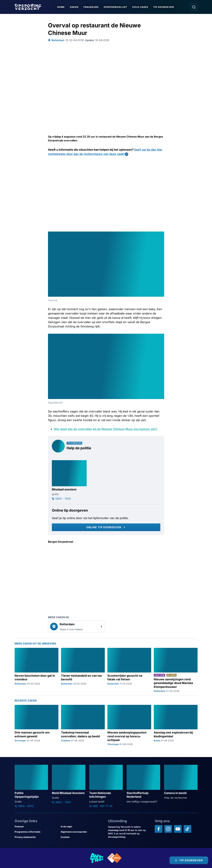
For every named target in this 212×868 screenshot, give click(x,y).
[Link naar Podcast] (36, 826)
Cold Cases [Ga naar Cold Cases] (141, 7)
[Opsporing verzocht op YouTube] (178, 829)
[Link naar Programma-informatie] (36, 832)
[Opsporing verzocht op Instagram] (168, 829)
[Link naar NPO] (115, 858)
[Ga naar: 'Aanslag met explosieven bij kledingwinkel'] (176, 725)
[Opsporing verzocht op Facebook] (159, 829)
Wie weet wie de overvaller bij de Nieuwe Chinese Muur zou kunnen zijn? (106, 429)
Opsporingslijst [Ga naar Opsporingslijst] (116, 7)
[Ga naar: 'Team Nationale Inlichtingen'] (106, 786)
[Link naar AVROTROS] (97, 858)
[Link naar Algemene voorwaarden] (82, 832)
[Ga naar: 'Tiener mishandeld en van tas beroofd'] (83, 670)
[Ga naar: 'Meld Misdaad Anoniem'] (69, 784)
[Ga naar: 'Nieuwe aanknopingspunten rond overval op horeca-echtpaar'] (129, 725)
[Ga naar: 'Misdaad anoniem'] (69, 480)
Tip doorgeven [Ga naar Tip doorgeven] (164, 7)
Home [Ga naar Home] (61, 7)
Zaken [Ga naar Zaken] (74, 7)
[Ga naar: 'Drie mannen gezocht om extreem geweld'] (37, 725)
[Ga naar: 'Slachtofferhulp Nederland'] (143, 784)
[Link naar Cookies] (82, 837)
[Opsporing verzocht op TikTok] (187, 829)
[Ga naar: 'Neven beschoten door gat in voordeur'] (37, 670)
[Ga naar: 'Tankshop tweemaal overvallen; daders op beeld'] (83, 725)
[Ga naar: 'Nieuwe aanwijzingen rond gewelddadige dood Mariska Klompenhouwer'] (176, 670)
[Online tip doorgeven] (106, 527)
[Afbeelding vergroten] (161, 234)
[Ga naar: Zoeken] (194, 7)
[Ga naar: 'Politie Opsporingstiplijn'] (31, 786)
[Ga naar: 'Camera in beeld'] (181, 782)
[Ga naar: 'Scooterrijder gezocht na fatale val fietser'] (129, 670)
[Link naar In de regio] (82, 826)
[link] (76, 627)
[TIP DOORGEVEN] (189, 860)
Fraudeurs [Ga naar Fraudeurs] (91, 7)
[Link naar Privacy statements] (36, 837)
